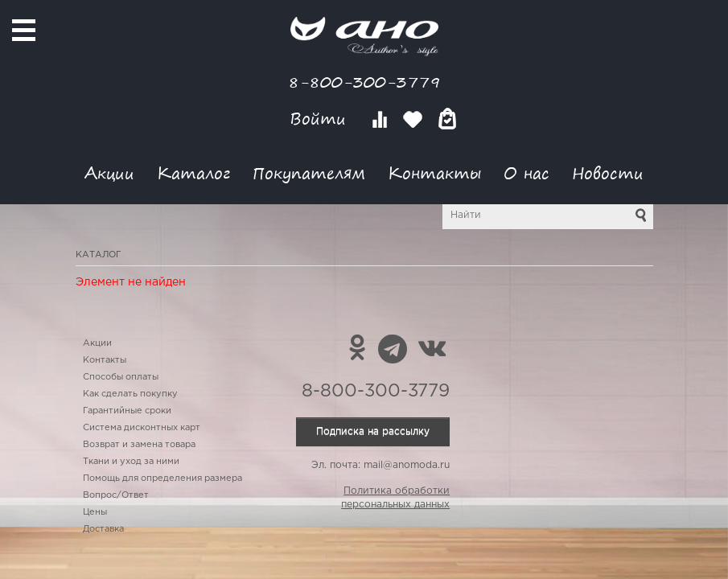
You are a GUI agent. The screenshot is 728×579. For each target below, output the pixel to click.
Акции (109, 172)
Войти (321, 119)
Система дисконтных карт (142, 428)
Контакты (434, 172)
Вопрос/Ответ (116, 495)
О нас (526, 172)
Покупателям (309, 172)
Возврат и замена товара (139, 445)
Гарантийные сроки (127, 411)
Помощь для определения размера (162, 478)
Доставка (103, 529)
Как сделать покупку (130, 394)
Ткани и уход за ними (131, 462)
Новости (608, 172)
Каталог (193, 172)
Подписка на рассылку (373, 431)
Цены (95, 512)
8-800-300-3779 (364, 82)
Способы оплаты (121, 377)
